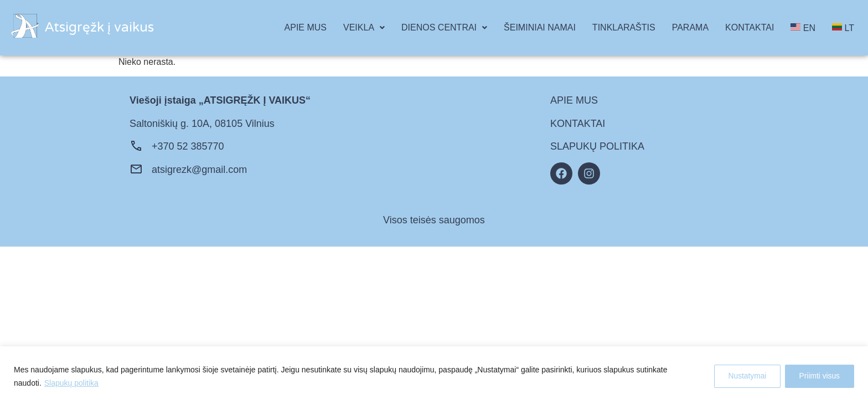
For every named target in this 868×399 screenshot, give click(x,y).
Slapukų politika (71, 383)
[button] (364, 28)
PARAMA (690, 27)
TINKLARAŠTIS (624, 27)
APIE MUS (306, 27)
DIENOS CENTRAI (444, 27)
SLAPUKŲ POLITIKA (597, 146)
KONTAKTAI (750, 27)
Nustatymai (742, 376)
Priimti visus (818, 376)
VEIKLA (364, 27)
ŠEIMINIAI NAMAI (540, 27)
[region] (434, 373)
